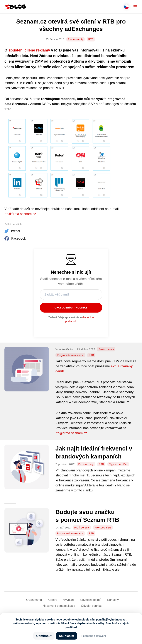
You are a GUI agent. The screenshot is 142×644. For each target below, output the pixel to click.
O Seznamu (34, 600)
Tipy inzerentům (118, 464)
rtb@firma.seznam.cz (20, 214)
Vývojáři (69, 600)
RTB (91, 39)
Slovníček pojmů (91, 600)
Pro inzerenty (75, 39)
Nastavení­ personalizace (59, 606)
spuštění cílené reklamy (29, 50)
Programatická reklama (70, 355)
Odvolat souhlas (92, 606)
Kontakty (113, 600)
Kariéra (53, 600)
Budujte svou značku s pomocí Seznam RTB (87, 516)
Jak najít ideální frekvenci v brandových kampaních (94, 452)
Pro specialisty (103, 528)
